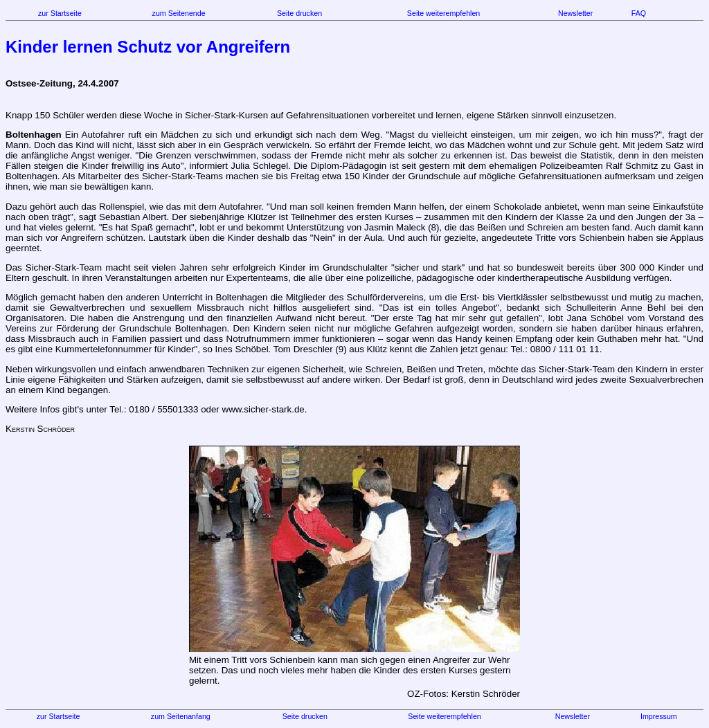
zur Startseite (60, 13)
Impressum (659, 716)
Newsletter (575, 13)
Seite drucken (299, 13)
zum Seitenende (179, 13)
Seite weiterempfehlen (443, 13)
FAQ (639, 13)
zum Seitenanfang (181, 716)
